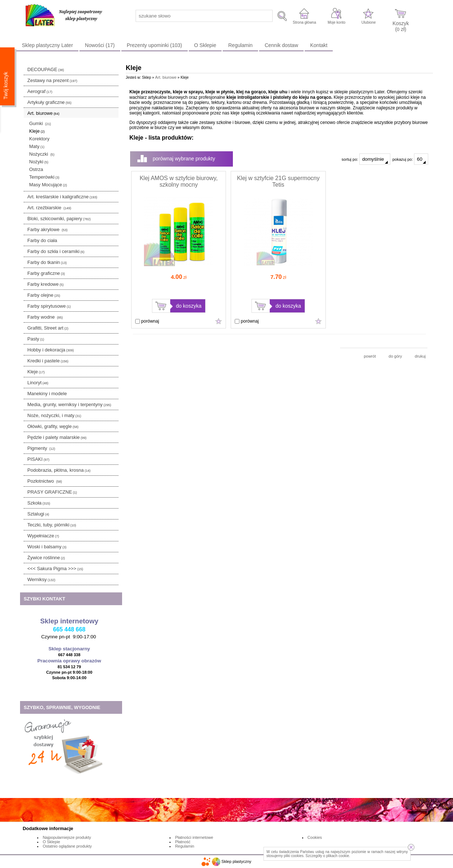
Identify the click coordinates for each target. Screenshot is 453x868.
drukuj (420, 356)
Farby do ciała (42, 240)
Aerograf (40, 91)
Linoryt (38, 383)
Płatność (183, 842)
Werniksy (41, 579)
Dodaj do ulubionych (219, 321)
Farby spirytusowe (49, 306)
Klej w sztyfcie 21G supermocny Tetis (278, 181)
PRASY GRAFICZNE (52, 492)
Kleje (37, 131)
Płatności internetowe (194, 837)
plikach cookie (338, 856)
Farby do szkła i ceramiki (56, 251)
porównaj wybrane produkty (184, 159)
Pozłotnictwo (45, 481)
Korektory (39, 139)
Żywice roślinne (46, 558)
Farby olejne (44, 295)
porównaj (147, 321)
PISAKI (38, 459)
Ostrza (36, 169)
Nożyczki (42, 154)
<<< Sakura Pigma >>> (55, 569)
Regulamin (240, 45)
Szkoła (39, 503)
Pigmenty (41, 448)
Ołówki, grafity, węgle (53, 426)
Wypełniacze (43, 536)
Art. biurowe (43, 113)
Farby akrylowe (47, 229)
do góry (395, 356)
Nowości (100, 45)
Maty (37, 146)
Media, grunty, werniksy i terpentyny (69, 404)
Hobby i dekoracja (51, 350)
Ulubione (369, 22)
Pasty (36, 339)
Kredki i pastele (48, 361)
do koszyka (189, 306)
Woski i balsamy (47, 547)
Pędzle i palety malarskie (57, 437)
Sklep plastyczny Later (47, 45)
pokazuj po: (410, 159)
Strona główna (304, 22)
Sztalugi (38, 514)
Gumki (40, 123)
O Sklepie (205, 45)
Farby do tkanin (47, 262)
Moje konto (337, 22)
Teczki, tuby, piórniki (52, 525)
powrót (370, 356)
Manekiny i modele (47, 394)
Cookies (315, 837)
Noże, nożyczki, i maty (54, 415)
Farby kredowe (45, 284)
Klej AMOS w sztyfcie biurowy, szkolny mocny (179, 181)
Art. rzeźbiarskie (49, 208)
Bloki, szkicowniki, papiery (59, 219)
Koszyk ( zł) (401, 26)
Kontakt (319, 45)
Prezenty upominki (155, 45)
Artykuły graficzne (49, 102)
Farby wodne (45, 317)
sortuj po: (366, 159)
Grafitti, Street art (48, 328)
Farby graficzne (46, 273)
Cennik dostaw (281, 45)
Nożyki (39, 162)
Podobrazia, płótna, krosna (59, 470)
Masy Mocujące (48, 185)
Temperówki (44, 177)
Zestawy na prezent (52, 80)
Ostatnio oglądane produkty (67, 846)
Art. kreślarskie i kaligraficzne (62, 197)
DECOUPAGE (46, 69)
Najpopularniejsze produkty (67, 837)
